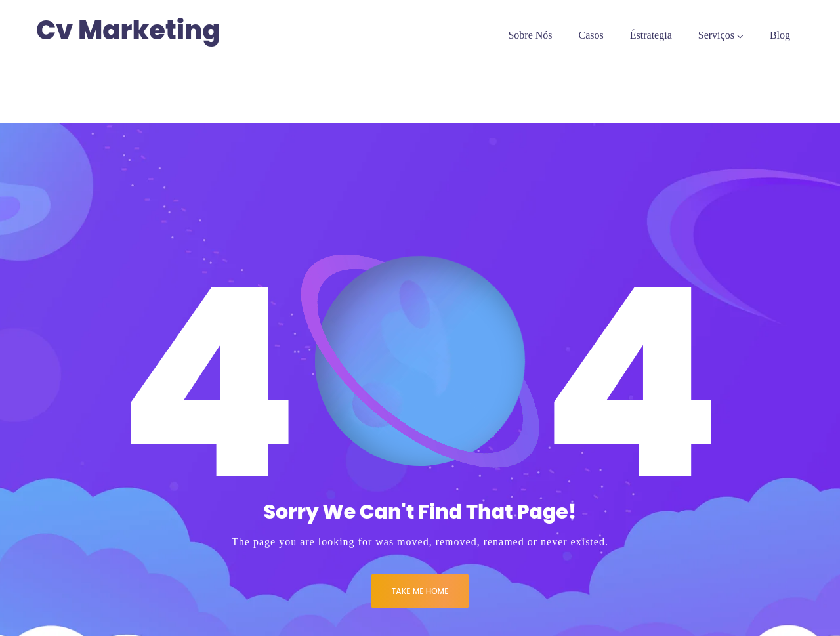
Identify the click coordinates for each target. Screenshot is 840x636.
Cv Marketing (128, 31)
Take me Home (420, 591)
